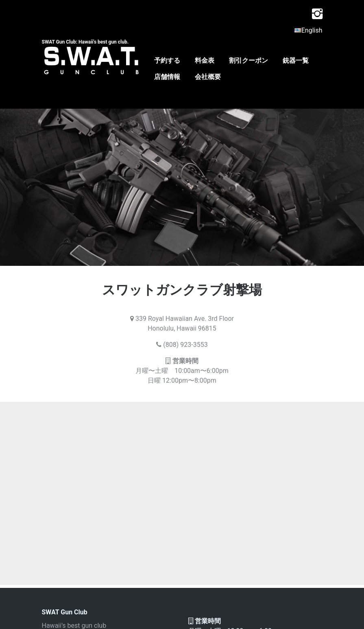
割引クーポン (248, 60)
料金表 (205, 60)
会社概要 (208, 77)
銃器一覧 (296, 60)
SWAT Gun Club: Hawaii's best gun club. (85, 42)
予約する (167, 60)
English (308, 30)
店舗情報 (167, 77)
